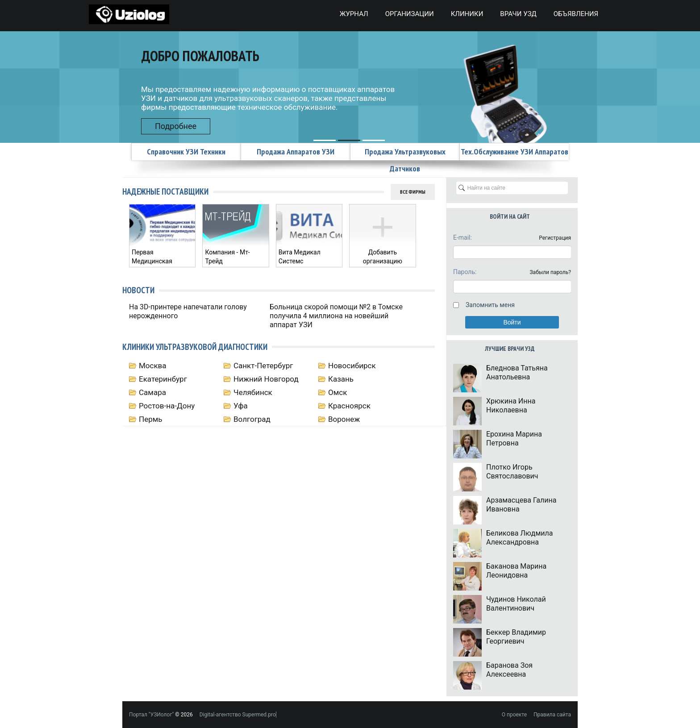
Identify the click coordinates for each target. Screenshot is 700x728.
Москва (153, 366)
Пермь (151, 419)
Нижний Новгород (266, 379)
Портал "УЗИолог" (151, 715)
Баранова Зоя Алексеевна (509, 670)
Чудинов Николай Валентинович (516, 604)
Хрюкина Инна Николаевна (511, 406)
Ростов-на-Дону (167, 406)
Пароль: (465, 272)
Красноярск (349, 406)
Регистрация (555, 238)
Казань (341, 379)
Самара (152, 392)
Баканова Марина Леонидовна (516, 571)
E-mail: (462, 237)
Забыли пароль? (550, 272)
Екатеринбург (163, 379)
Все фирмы (413, 192)
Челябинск (253, 392)
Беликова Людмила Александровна (519, 538)
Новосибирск (352, 366)
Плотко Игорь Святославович (512, 472)
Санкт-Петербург (263, 366)
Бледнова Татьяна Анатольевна (517, 372)
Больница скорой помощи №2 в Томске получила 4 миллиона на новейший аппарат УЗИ (336, 316)
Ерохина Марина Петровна (514, 439)
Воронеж (344, 419)
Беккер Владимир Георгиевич (516, 637)
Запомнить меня (490, 305)
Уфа (241, 406)
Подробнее (176, 126)
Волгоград (252, 419)
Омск (337, 392)
